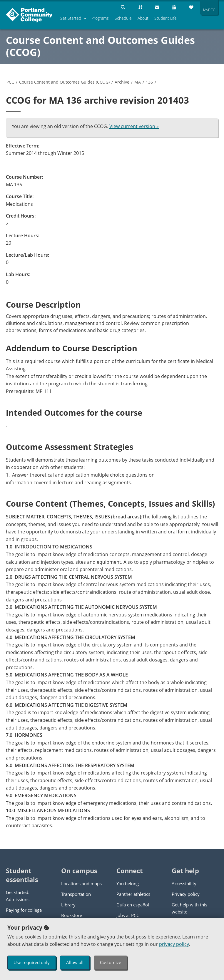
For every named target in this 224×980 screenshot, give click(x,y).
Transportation (76, 894)
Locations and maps (81, 883)
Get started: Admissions (18, 896)
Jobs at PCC (128, 915)
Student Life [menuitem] (166, 18)
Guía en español (133, 905)
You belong (128, 883)
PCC (10, 82)
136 (149, 82)
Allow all (75, 962)
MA (138, 82)
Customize (111, 962)
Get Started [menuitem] (70, 18)
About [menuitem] (143, 18)
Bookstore (72, 915)
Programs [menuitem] (100, 18)
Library (68, 905)
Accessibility (184, 883)
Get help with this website (189, 908)
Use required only (32, 962)
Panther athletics (133, 894)
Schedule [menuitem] (123, 18)
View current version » (134, 126)
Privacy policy (186, 894)
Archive (122, 82)
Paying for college (24, 910)
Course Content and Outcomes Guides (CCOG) (100, 46)
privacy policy (174, 944)
